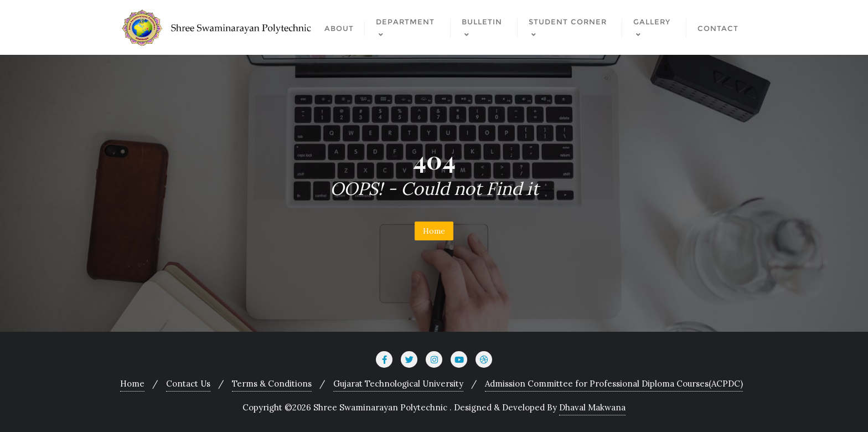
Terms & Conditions (272, 384)
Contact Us (188, 384)
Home (434, 231)
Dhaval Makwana (592, 407)
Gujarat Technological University (398, 384)
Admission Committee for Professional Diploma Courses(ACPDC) (614, 384)
